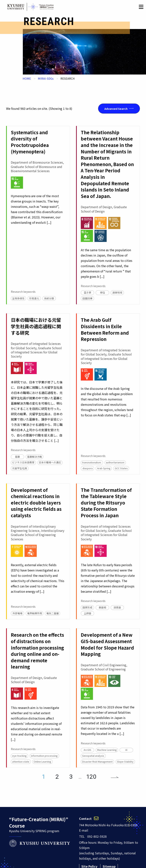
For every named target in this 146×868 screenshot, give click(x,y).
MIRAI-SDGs (46, 78)
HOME (27, 78)
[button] (141, 7)
